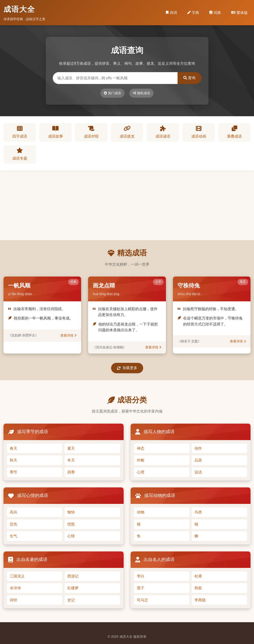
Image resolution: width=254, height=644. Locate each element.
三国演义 (17, 576)
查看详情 (68, 335)
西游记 (73, 576)
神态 (141, 448)
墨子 (141, 588)
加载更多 (127, 368)
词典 (215, 13)
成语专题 (20, 154)
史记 (71, 600)
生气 (13, 536)
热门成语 (112, 93)
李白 (141, 576)
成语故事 (56, 132)
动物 (141, 512)
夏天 (71, 448)
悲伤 (13, 524)
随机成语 (141, 93)
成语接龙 (127, 132)
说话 (198, 472)
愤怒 (71, 524)
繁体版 (239, 13)
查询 (189, 78)
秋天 (13, 460)
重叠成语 (234, 132)
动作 (198, 448)
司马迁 (142, 600)
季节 (13, 472)
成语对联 (91, 132)
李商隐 (200, 600)
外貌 (141, 460)
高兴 (13, 512)
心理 (141, 472)
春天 (13, 448)
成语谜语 (163, 132)
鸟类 (198, 512)
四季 (71, 472)
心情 (71, 536)
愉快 (71, 512)
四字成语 (20, 132)
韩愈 (198, 588)
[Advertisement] (127, 205)
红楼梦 (73, 588)
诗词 (172, 13)
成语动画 (199, 132)
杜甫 (198, 576)
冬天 (71, 460)
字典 (193, 13)
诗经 (13, 600)
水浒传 (15, 588)
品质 (198, 460)
